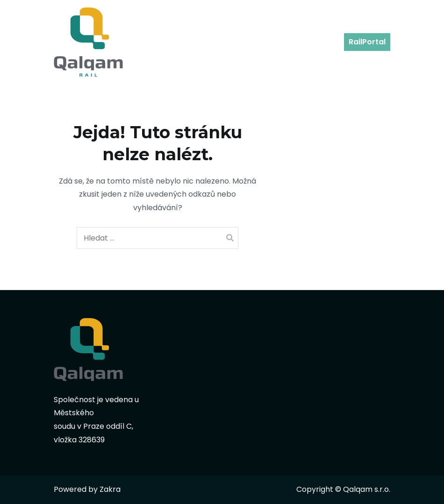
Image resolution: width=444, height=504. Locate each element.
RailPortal (367, 42)
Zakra (110, 489)
